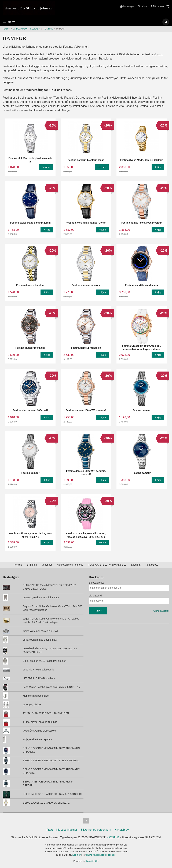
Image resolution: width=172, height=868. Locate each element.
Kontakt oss (152, 565)
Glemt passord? (161, 611)
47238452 (113, 837)
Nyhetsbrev (122, 830)
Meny (9, 22)
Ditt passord (95, 596)
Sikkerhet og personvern (96, 830)
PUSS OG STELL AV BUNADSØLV (107, 565)
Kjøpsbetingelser (67, 830)
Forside (6, 29)
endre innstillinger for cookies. (101, 855)
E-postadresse (97, 583)
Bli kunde (32, 565)
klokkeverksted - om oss (70, 565)
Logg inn (136, 565)
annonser (47, 565)
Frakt (50, 830)
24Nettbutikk (92, 861)
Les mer (77, 855)
